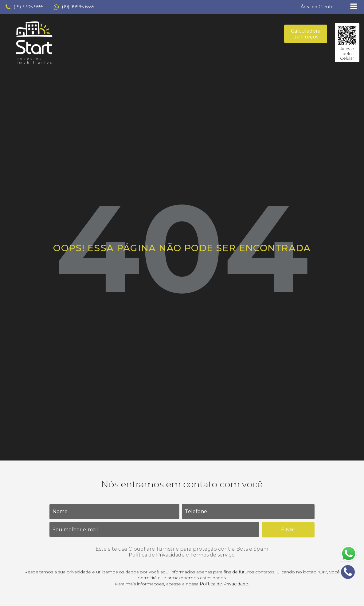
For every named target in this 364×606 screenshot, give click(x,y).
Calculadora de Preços (306, 34)
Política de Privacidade (157, 555)
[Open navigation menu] (354, 7)
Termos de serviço (212, 555)
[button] (24, 7)
